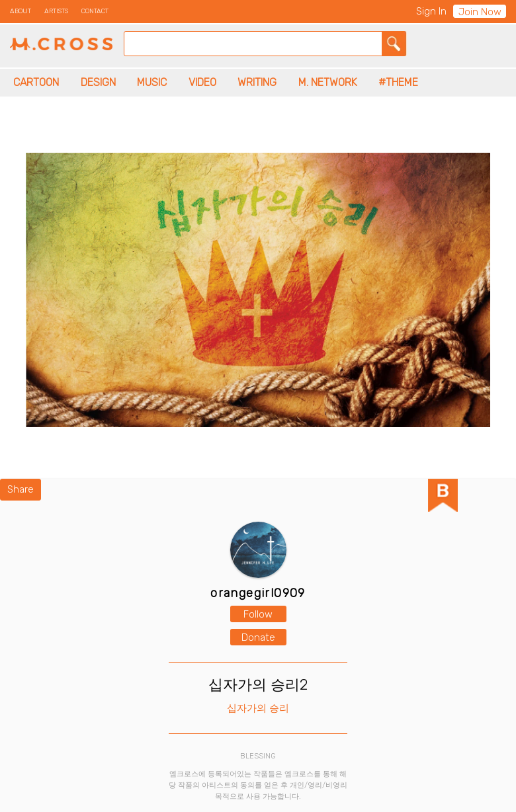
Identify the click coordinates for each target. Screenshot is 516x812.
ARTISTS (56, 11)
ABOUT (21, 11)
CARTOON (36, 82)
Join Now (480, 12)
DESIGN (98, 82)
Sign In (431, 11)
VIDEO (202, 82)
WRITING (257, 82)
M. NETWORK (328, 82)
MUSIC (152, 82)
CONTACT (95, 11)
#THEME (398, 82)
